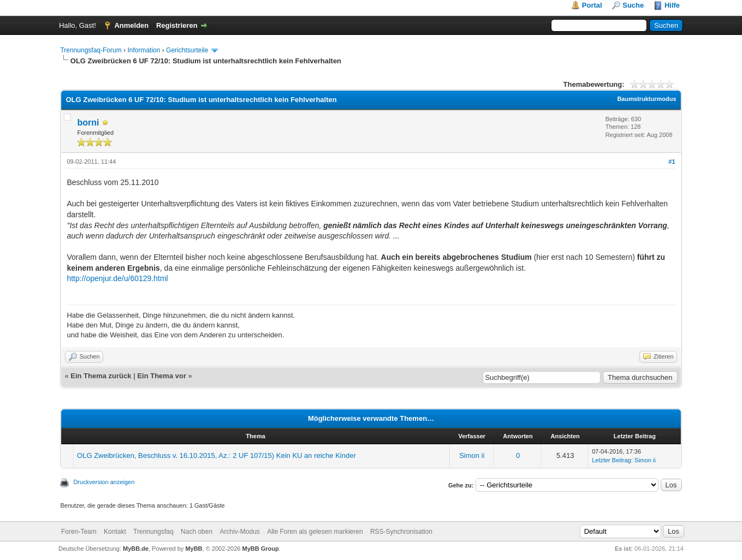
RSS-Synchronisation (401, 532)
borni (88, 123)
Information (144, 50)
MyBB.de (136, 549)
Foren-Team (79, 532)
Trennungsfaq (153, 532)
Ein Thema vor (162, 376)
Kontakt (115, 532)
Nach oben (197, 532)
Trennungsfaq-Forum (91, 50)
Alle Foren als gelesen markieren (315, 532)
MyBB (194, 549)
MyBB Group (260, 549)
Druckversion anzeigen (104, 482)
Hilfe (672, 5)
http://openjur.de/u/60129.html (117, 278)
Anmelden (131, 25)
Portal (592, 5)
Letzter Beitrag (612, 460)
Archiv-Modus (239, 532)
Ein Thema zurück (101, 376)
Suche (633, 5)
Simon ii (472, 455)
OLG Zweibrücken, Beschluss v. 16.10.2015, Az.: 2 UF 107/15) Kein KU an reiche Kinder (216, 455)
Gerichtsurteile (187, 50)
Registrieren (177, 25)
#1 (672, 162)
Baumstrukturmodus (646, 99)
